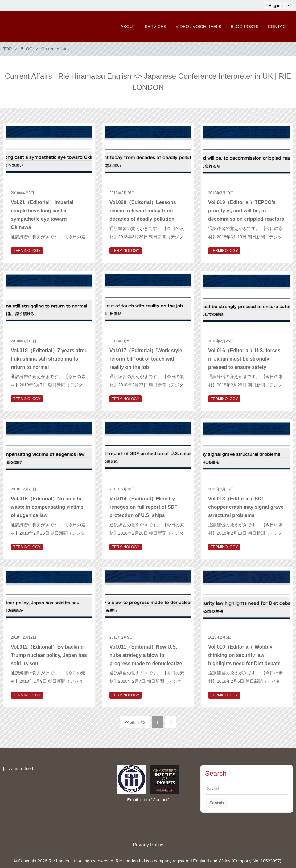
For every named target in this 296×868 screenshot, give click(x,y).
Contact (160, 800)
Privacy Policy (148, 845)
